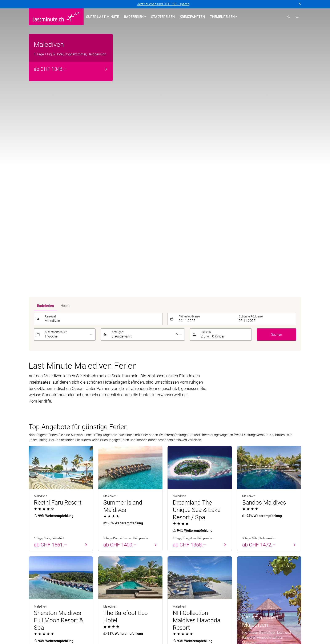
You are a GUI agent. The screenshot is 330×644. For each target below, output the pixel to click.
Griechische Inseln (112, 559)
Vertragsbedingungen (86, 637)
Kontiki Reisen (177, 595)
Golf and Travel (126, 595)
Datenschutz (38, 637)
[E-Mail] (231, 513)
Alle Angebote (255, 327)
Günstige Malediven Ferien (57, 458)
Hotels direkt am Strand (185, 543)
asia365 (35, 595)
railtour (115, 600)
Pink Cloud (97, 600)
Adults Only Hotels (181, 566)
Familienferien (178, 559)
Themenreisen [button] (222, 17)
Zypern (34, 551)
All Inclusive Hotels (182, 551)
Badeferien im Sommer (120, 536)
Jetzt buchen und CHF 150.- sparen (163, 4)
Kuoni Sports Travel (254, 595)
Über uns (244, 543)
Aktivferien (175, 574)
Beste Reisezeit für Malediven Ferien (68, 445)
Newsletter (245, 559)
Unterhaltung (43, 401)
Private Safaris (75, 600)
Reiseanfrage (247, 574)
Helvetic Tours (152, 595)
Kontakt (243, 551)
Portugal (35, 543)
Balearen (35, 566)
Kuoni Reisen (226, 595)
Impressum (59, 637)
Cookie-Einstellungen (121, 637)
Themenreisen (181, 536)
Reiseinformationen (251, 566)
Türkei (33, 559)
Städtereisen (163, 17)
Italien (103, 574)
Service (244, 536)
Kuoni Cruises (202, 595)
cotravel (72, 595)
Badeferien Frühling (47, 536)
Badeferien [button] (134, 17)
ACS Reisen (53, 595)
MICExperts (51, 600)
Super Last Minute (102, 17)
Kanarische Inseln (111, 551)
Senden (293, 513)
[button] (297, 17)
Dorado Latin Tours (96, 595)
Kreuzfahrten (192, 17)
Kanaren (35, 574)
